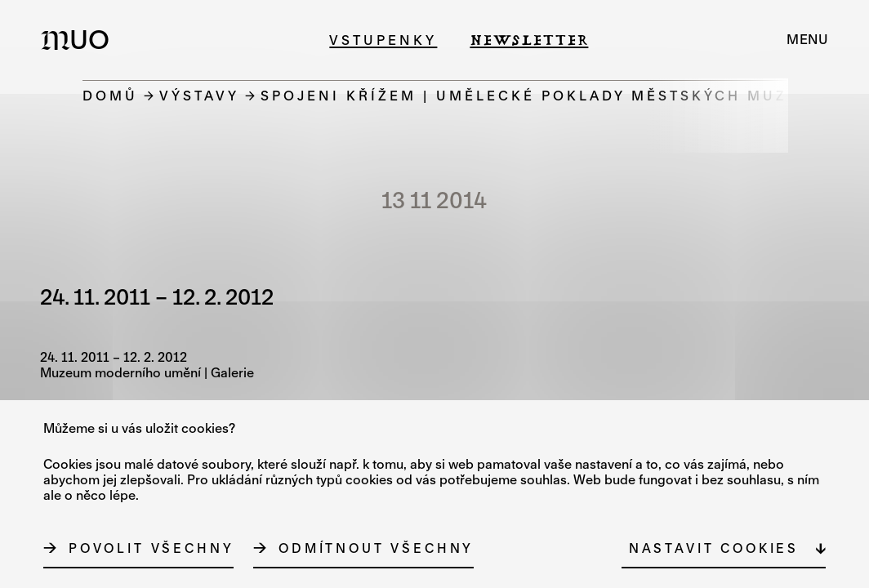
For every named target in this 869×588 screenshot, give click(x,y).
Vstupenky (383, 40)
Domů (110, 95)
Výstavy (199, 95)
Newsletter (529, 40)
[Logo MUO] (80, 39)
